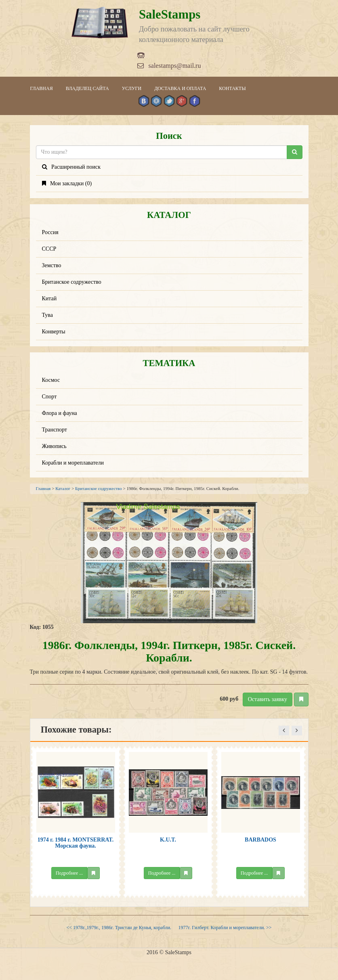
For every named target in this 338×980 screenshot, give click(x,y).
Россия (50, 232)
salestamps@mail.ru (169, 66)
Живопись (54, 446)
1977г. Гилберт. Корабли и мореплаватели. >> (225, 928)
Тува (48, 315)
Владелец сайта (87, 88)
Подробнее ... (69, 873)
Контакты (232, 88)
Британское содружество (72, 282)
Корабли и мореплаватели (73, 463)
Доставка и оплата (180, 88)
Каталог (63, 488)
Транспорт (55, 430)
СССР (49, 249)
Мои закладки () (67, 183)
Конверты (54, 332)
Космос (51, 380)
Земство (52, 265)
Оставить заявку (268, 699)
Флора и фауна (60, 413)
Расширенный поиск (71, 167)
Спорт (49, 397)
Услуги (132, 88)
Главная (42, 88)
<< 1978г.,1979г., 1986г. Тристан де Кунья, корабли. (119, 928)
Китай (49, 298)
